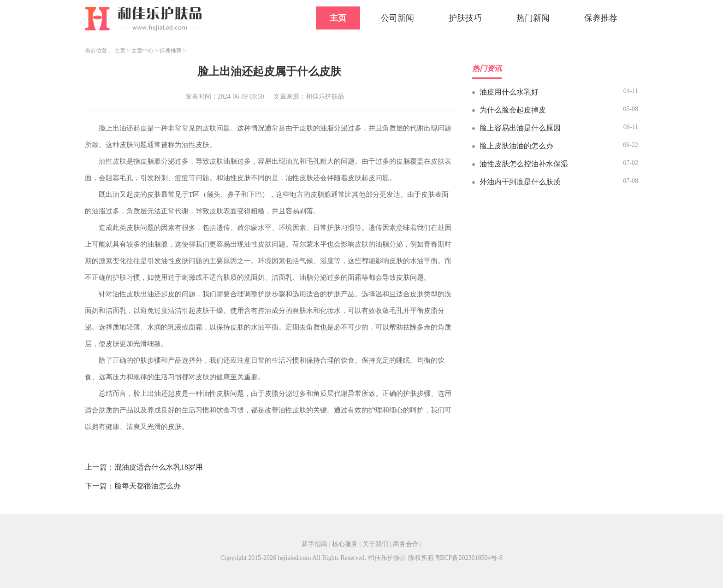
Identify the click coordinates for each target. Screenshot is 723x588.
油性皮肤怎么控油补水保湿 (524, 164)
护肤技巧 (465, 18)
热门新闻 (533, 18)
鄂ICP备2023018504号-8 (469, 558)
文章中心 (142, 51)
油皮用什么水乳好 (509, 92)
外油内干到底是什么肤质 (520, 182)
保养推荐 (601, 18)
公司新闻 (397, 18)
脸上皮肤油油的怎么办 (516, 146)
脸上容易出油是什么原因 (520, 128)
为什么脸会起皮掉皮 (513, 110)
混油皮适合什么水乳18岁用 (159, 467)
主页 (338, 18)
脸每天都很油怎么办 (148, 486)
